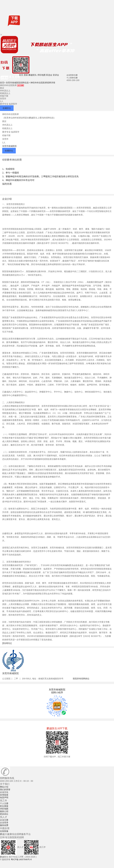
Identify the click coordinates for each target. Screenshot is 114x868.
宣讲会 (56, 75)
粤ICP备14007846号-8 (21, 859)
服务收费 (4, 825)
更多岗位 (4, 814)
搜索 (26, 75)
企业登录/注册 (72, 75)
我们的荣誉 (5, 790)
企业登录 (4, 823)
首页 (21, 75)
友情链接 (4, 795)
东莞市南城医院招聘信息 (18, 83)
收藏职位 (7, 108)
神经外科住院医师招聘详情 (43, 83)
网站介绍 (4, 787)
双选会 (49, 75)
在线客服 (4, 831)
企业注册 (4, 820)
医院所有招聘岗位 (81, 679)
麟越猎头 (33, 75)
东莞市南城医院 (9, 146)
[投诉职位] (7, 643)
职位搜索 (4, 806)
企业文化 (4, 792)
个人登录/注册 (72, 78)
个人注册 (4, 803)
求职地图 (41, 75)
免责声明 (4, 797)
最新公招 (4, 811)
